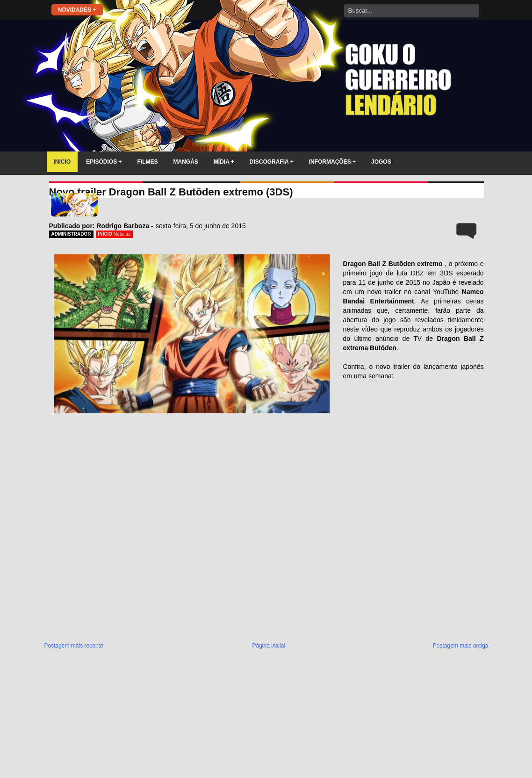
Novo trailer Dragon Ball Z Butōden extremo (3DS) (171, 192)
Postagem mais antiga (461, 646)
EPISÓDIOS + (104, 162)
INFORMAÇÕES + (332, 162)
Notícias (122, 234)
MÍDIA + (224, 162)
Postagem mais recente (74, 646)
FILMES (148, 162)
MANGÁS (186, 162)
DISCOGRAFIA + (272, 162)
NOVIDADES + (77, 10)
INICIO (62, 162)
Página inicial (269, 646)
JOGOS (381, 162)
